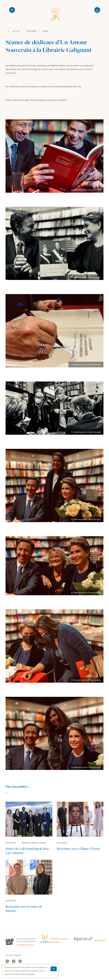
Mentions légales (13, 955)
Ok (54, 970)
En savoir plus (29, 975)
